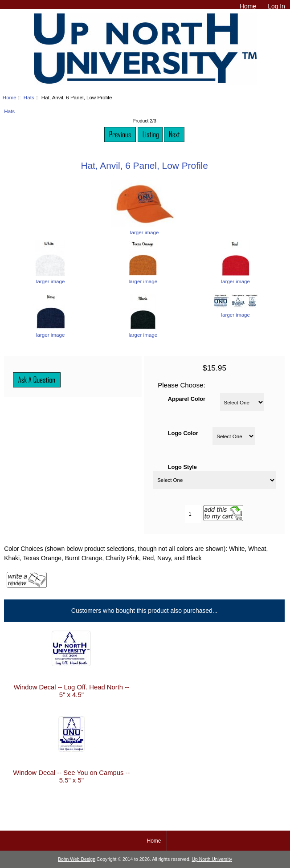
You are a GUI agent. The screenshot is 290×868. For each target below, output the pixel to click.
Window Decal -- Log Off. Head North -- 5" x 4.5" (71, 691)
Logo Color (183, 433)
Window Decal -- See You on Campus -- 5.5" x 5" (71, 776)
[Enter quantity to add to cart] (193, 514)
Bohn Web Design (77, 859)
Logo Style (182, 467)
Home (248, 6)
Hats (29, 97)
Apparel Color (187, 399)
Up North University (212, 859)
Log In (276, 6)
